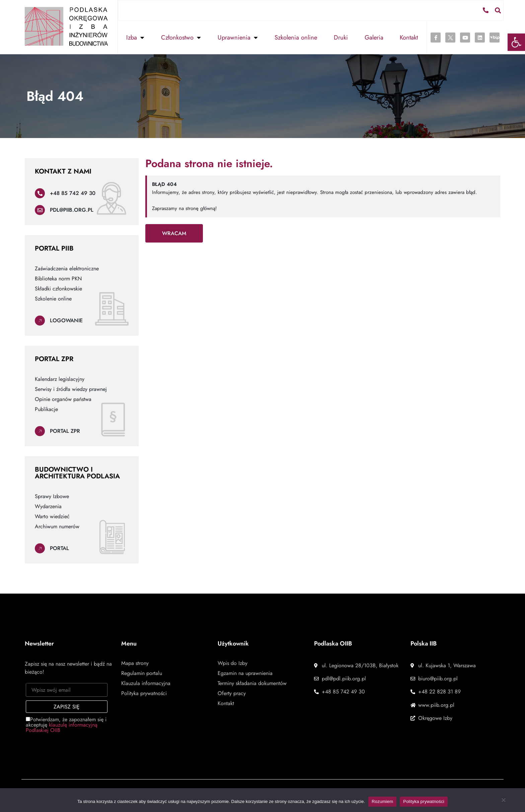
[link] (516, 42)
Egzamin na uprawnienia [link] (245, 673)
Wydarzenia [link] (48, 506)
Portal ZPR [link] (65, 431)
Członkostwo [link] (181, 37)
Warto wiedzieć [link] (52, 516)
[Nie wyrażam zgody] (503, 802)
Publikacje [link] (46, 409)
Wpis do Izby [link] (233, 663)
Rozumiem (382, 801)
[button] (498, 10)
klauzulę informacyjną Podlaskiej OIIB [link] (62, 727)
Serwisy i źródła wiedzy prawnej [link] (71, 389)
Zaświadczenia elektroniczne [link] (67, 268)
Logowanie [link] (66, 320)
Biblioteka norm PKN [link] (58, 278)
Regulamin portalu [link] (142, 673)
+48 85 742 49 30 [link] (73, 193)
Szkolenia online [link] (296, 37)
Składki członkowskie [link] (58, 288)
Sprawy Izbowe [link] (52, 496)
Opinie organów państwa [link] (63, 399)
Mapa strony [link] (135, 663)
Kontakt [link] (409, 37)
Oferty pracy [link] (232, 693)
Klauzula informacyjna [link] (146, 683)
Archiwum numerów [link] (57, 526)
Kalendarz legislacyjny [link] (60, 379)
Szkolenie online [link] (53, 298)
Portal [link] (59, 548)
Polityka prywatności (424, 801)
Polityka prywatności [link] (144, 693)
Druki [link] (341, 37)
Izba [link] (135, 37)
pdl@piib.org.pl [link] (72, 210)
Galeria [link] (374, 37)
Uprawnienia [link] (238, 37)
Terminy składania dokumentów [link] (252, 683)
